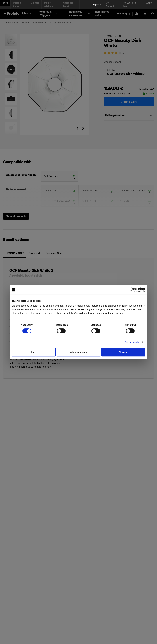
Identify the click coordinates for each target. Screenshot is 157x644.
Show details (132, 342)
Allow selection (79, 352)
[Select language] (96, 5)
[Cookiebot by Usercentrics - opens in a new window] (132, 290)
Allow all (123, 352)
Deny (34, 352)
